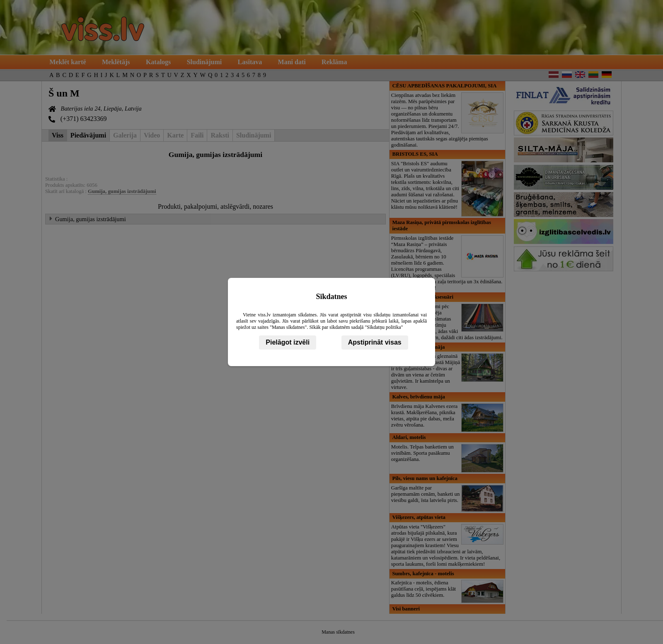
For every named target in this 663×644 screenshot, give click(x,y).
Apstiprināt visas (375, 342)
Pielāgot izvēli (288, 342)
